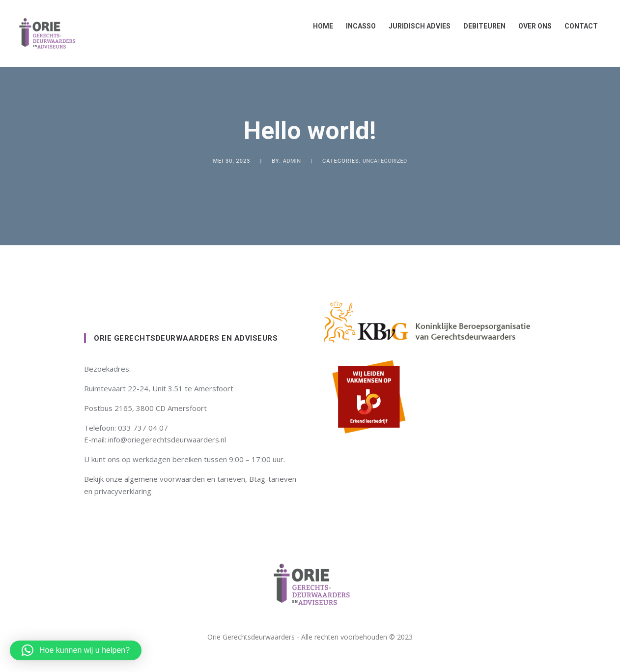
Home (319, 26)
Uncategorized (385, 161)
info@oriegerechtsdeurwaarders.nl (167, 439)
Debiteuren (480, 26)
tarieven (231, 479)
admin (292, 161)
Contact (577, 26)
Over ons (531, 26)
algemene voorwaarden (165, 479)
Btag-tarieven (273, 479)
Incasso (357, 26)
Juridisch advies (416, 26)
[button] (76, 650)
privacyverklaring (123, 491)
